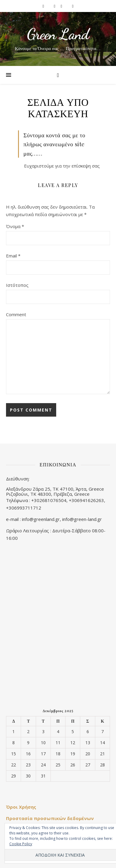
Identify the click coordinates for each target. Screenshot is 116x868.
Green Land (58, 34)
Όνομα (15, 226)
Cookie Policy (21, 844)
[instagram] (55, 6)
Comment (16, 314)
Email (13, 256)
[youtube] (73, 6)
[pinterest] (62, 6)
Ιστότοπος (17, 285)
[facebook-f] (44, 6)
